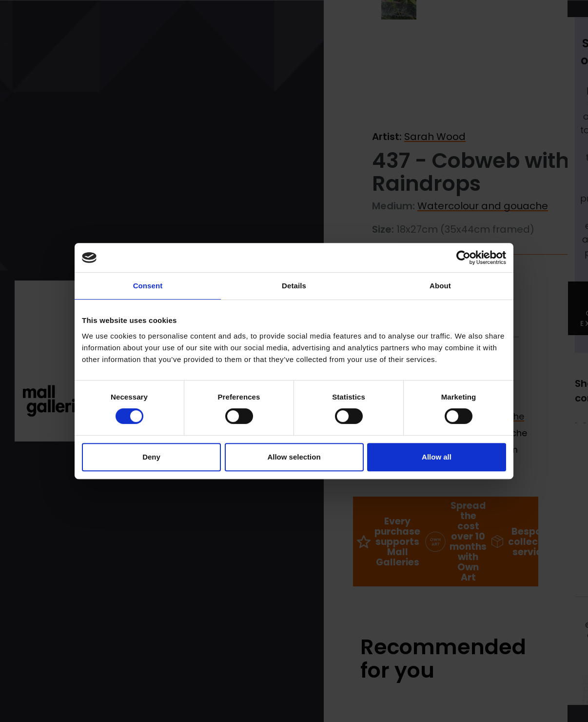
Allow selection (294, 457)
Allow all (437, 457)
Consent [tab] (148, 286)
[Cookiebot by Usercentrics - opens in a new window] (463, 258)
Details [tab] (294, 286)
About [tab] (440, 286)
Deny (151, 457)
